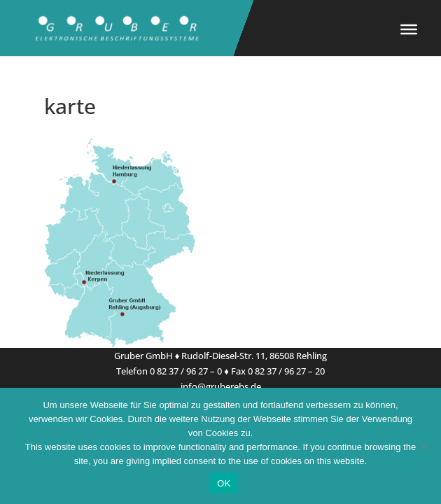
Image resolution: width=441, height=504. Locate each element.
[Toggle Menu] (409, 29)
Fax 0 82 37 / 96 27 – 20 (278, 371)
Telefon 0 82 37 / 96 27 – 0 (169, 371)
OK (224, 483)
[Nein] (423, 446)
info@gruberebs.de (221, 386)
